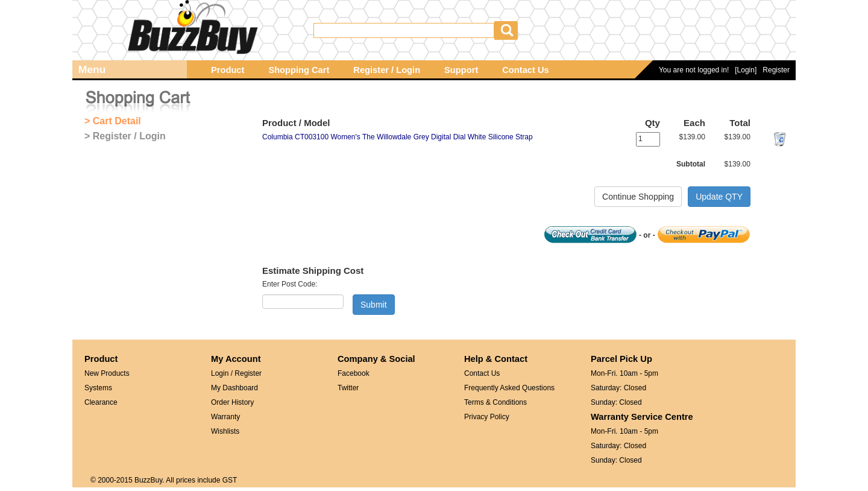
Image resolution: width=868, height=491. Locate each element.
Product (228, 70)
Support (461, 70)
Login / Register (236, 373)
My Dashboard (234, 388)
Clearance (101, 402)
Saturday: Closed (618, 388)
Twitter (348, 388)
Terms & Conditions (495, 402)
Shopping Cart (299, 70)
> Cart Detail (113, 121)
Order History (232, 402)
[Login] (746, 70)
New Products (107, 373)
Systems (98, 388)
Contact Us (525, 70)
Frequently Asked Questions (509, 388)
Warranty (225, 417)
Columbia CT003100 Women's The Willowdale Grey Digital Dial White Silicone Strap (398, 137)
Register (776, 70)
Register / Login (387, 70)
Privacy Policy (487, 417)
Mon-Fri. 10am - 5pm (624, 373)
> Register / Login (125, 136)
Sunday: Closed (616, 402)
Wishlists (225, 431)
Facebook (354, 373)
